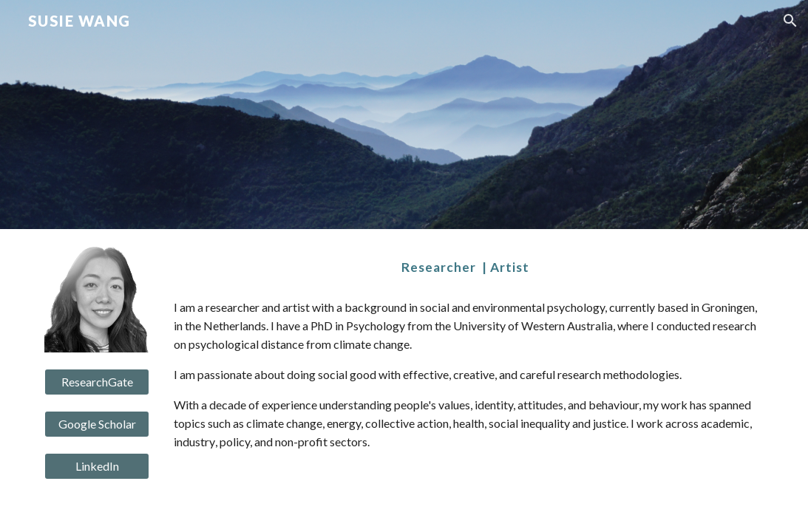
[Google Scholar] (96, 424)
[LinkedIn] (96, 466)
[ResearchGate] (96, 382)
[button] (790, 21)
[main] (466, 267)
